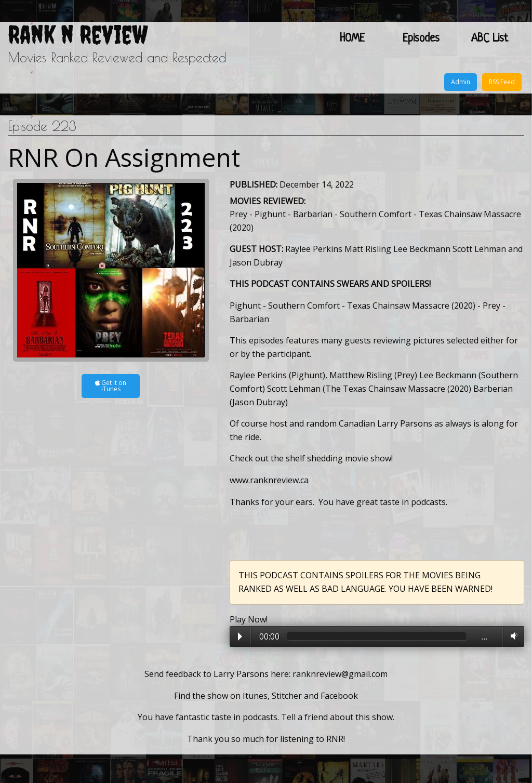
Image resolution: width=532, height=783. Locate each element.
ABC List (490, 39)
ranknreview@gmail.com (340, 674)
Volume (512, 636)
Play (240, 636)
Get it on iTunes (111, 386)
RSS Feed (502, 82)
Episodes (421, 39)
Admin (461, 82)
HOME (352, 39)
